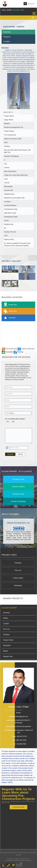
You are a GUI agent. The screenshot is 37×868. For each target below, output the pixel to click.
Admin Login (4, 853)
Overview (7, 32)
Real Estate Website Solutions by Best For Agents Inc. (18, 861)
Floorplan (18, 563)
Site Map (18, 855)
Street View (10, 311)
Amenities (9, 318)
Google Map (10, 305)
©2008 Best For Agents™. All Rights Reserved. (19, 859)
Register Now (8, 656)
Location (7, 41)
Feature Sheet (18, 578)
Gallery (6, 618)
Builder (6, 651)
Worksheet (18, 586)
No (8, 422)
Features (7, 37)
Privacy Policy (12, 853)
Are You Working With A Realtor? (15, 419)
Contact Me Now (18, 807)
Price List (18, 570)
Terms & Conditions (23, 853)
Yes (13, 422)
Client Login (33, 853)
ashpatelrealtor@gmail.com (18, 716)
